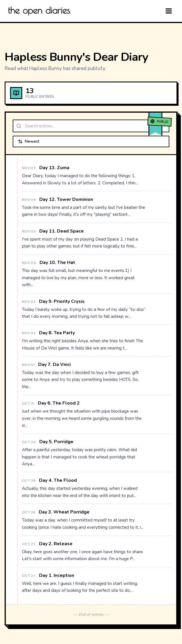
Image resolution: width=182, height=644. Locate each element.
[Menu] (169, 11)
